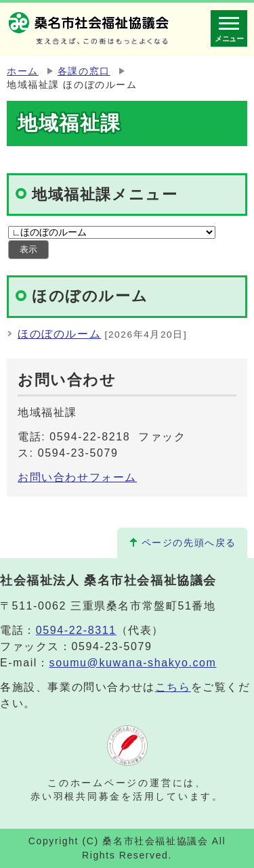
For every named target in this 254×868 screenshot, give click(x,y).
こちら (173, 687)
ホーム (23, 71)
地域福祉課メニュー (105, 195)
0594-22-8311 (76, 630)
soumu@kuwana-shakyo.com (133, 663)
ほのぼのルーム (59, 334)
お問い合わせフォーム (77, 477)
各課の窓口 (84, 71)
